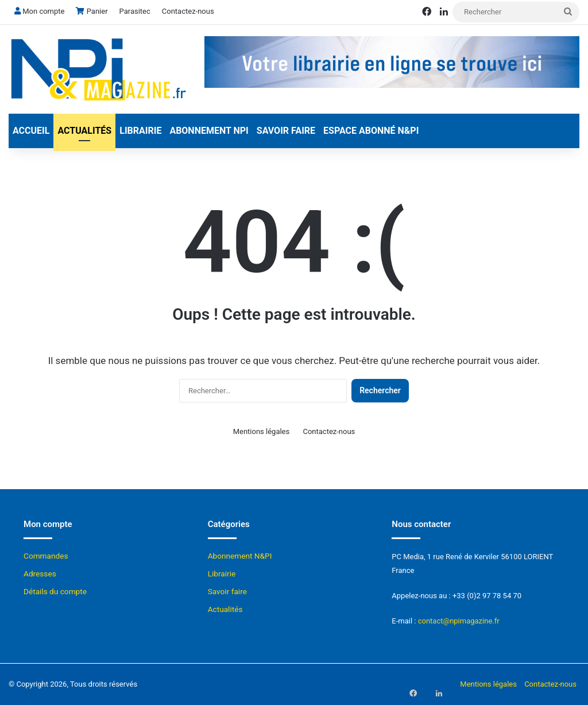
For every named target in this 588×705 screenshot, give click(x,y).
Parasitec (135, 11)
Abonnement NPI (209, 131)
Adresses (40, 574)
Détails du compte (55, 591)
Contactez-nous (188, 11)
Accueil (31, 131)
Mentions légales (262, 431)
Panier (92, 11)
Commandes (46, 556)
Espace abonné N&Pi (371, 131)
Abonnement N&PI (240, 556)
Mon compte (39, 11)
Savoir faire (286, 131)
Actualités (84, 131)
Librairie (140, 131)
